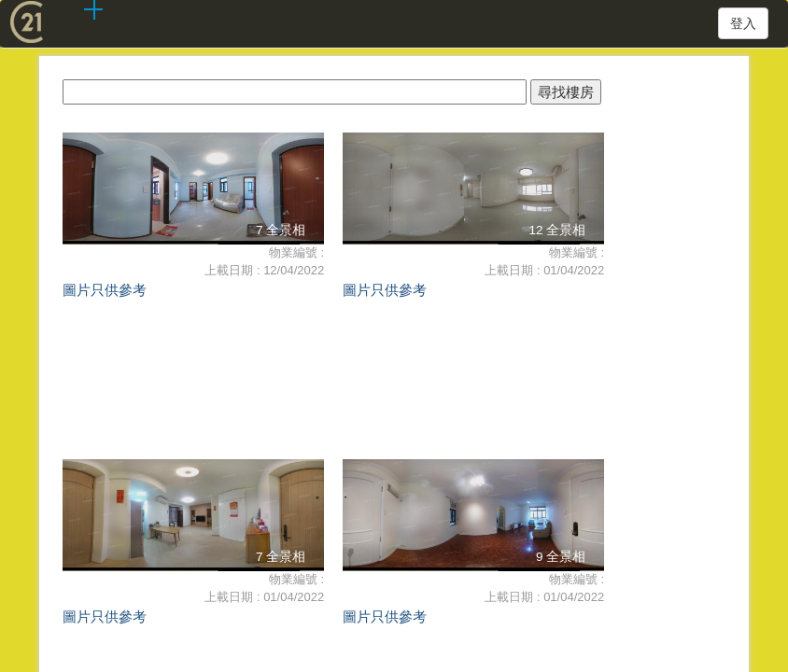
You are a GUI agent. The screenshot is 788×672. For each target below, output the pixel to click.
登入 (743, 23)
